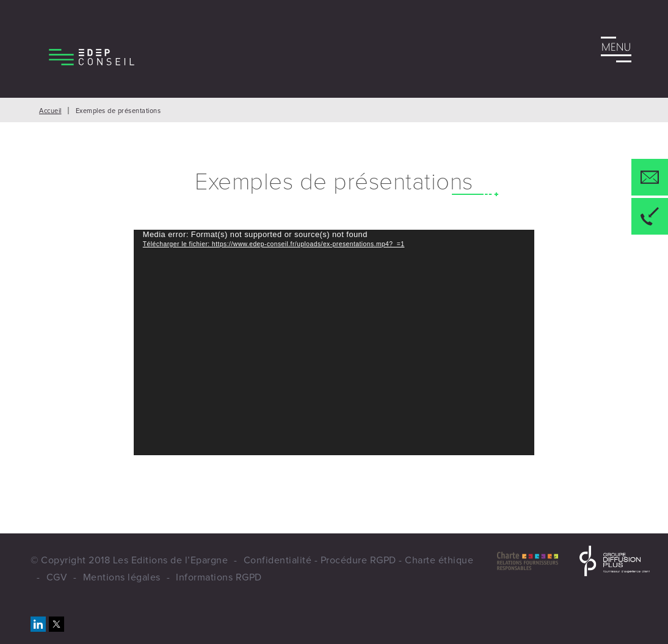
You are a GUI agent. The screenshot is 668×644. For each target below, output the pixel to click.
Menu (616, 52)
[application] (334, 342)
